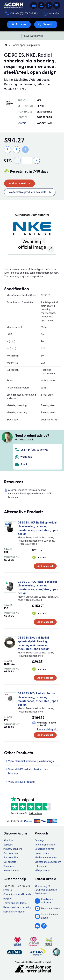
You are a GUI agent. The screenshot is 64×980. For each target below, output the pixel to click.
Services (8, 845)
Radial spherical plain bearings (27, 45)
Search (48, 24)
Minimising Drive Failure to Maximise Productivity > (46, 890)
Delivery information (14, 912)
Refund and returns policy (17, 907)
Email (21, 465)
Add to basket (17, 183)
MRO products (42, 871)
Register (8, 899)
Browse (21, 24)
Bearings (39, 840)
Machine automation (46, 857)
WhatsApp (52, 14)
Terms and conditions (15, 903)
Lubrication (41, 866)
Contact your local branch (17, 894)
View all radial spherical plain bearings (31, 761)
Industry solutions (13, 849)
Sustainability (11, 857)
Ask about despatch (48, 729)
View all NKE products (21, 782)
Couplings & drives (44, 849)
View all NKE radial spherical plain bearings (28, 771)
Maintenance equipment (48, 862)
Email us (8, 890)
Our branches (11, 853)
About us (8, 840)
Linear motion (42, 853)
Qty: (8, 160)
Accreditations (11, 871)
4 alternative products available (28, 192)
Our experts (10, 862)
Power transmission (45, 845)
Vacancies (9, 866)
